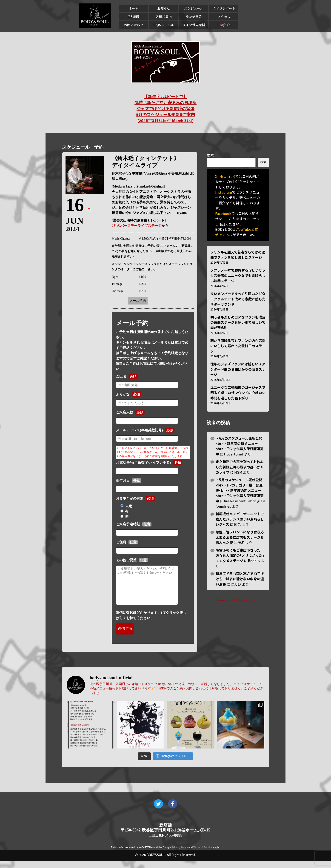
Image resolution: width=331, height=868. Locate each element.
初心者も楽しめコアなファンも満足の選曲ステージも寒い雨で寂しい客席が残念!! (238, 322)
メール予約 (138, 301)
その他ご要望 (126, 560)
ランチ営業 (194, 17)
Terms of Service (203, 854)
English (224, 25)
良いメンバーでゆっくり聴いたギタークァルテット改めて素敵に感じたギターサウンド (238, 299)
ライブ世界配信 (194, 25)
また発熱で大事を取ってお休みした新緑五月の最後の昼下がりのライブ (240, 467)
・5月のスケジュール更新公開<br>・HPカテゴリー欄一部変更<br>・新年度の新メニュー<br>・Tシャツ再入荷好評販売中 (240, 490)
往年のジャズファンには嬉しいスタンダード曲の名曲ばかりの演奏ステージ (238, 369)
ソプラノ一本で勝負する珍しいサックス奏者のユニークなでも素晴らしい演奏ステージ (238, 275)
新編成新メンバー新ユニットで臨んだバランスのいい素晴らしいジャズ (240, 519)
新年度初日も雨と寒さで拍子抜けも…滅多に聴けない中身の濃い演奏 (240, 579)
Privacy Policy (180, 854)
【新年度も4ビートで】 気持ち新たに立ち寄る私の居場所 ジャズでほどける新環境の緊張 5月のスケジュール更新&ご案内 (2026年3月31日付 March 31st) (165, 109)
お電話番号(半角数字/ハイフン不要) (143, 463)
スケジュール (194, 8)
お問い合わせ (134, 25)
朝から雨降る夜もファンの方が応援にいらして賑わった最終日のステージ (238, 346)
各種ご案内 (164, 17)
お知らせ (164, 8)
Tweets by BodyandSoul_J (238, 600)
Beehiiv (254, 561)
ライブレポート (224, 8)
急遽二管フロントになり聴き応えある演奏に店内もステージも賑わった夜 (240, 537)
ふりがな (123, 394)
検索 (210, 155)
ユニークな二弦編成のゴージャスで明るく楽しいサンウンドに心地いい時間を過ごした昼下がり (238, 393)
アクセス (224, 17)
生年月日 (123, 481)
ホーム (134, 8)
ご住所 (121, 542)
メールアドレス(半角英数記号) (139, 430)
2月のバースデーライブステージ (137, 226)
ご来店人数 (124, 412)
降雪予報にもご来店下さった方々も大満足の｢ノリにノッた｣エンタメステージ (240, 555)
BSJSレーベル (164, 25)
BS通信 (134, 17)
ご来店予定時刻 (128, 524)
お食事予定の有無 (130, 498)
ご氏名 (121, 376)
